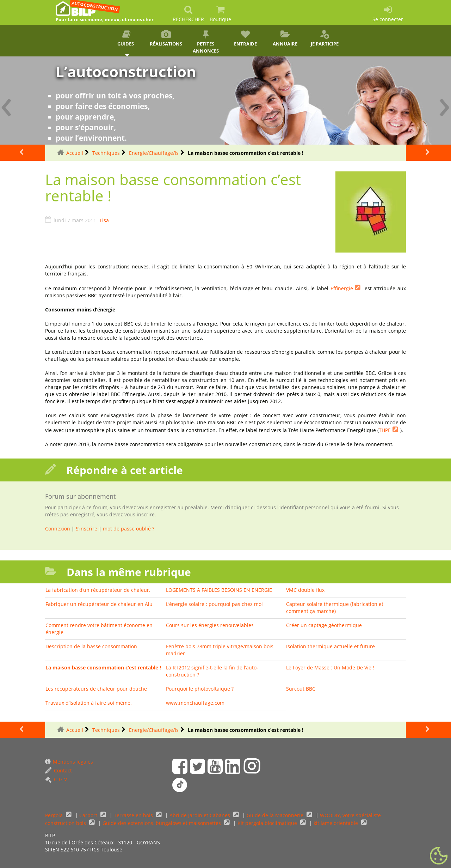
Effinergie (342, 288)
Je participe (325, 38)
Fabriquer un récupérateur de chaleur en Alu (99, 604)
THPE (385, 430)
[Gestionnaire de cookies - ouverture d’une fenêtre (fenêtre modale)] (439, 856)
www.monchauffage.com (195, 703)
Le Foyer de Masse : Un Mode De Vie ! (330, 667)
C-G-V (56, 779)
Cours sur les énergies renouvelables (210, 625)
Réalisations (166, 38)
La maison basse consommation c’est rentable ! (103, 667)
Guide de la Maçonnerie (276, 815)
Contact (58, 770)
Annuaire (285, 38)
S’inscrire (87, 529)
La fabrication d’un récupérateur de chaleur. (98, 590)
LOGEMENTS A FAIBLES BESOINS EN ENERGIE (219, 590)
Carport (89, 815)
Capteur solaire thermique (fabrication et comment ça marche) (335, 608)
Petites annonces (206, 42)
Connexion (58, 529)
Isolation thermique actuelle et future (330, 646)
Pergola (55, 815)
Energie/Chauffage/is (154, 153)
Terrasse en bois (134, 815)
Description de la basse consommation (91, 646)
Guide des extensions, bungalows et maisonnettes (162, 823)
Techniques (106, 153)
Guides (126, 38)
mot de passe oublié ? (129, 529)
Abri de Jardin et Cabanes (200, 815)
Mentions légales (69, 762)
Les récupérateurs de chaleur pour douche (96, 689)
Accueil (75, 153)
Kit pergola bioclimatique (268, 823)
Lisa (104, 220)
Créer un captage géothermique (324, 625)
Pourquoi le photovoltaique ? (200, 689)
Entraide (245, 38)
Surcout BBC (301, 689)
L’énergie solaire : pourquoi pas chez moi (214, 604)
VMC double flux (305, 590)
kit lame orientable (336, 823)
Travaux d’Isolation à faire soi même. (89, 703)
